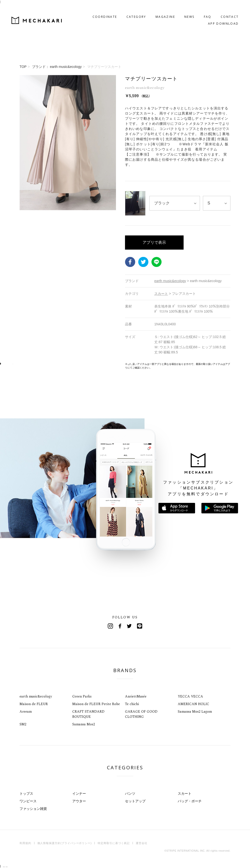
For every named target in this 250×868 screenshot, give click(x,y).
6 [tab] (18, 364)
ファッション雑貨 (33, 809)
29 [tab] (103, 364)
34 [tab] (121, 364)
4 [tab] (11, 364)
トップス (26, 794)
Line (140, 626)
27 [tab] (95, 364)
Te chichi (132, 704)
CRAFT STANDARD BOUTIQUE (88, 714)
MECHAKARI (45, 12)
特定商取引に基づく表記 (114, 843)
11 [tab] (37, 364)
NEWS (181, 9)
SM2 (23, 724)
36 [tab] (128, 364)
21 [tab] (73, 364)
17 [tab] (59, 364)
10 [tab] (33, 364)
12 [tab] (40, 364)
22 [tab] (77, 364)
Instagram (110, 626)
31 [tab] (110, 364)
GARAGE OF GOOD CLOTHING (141, 714)
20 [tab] (70, 364)
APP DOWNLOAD (215, 16)
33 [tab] (117, 364)
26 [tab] (92, 364)
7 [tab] (22, 364)
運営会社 (142, 843)
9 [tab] (29, 364)
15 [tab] (51, 364)
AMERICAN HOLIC (193, 704)
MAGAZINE (157, 9)
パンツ (130, 794)
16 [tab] (55, 364)
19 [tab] (66, 364)
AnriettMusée (136, 696)
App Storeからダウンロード (177, 508)
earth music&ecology (36, 696)
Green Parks (82, 696)
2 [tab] (4, 364)
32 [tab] (114, 364)
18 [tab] (62, 364)
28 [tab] (99, 364)
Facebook (130, 262)
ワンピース (28, 801)
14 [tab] (48, 364)
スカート (185, 794)
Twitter (143, 262)
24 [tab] (84, 364)
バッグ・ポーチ (190, 801)
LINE (156, 262)
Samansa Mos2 (84, 724)
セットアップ (135, 801)
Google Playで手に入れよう (220, 508)
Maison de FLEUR (34, 704)
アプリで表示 (154, 242)
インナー (79, 794)
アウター (79, 801)
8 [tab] (26, 364)
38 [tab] (136, 364)
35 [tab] (125, 364)
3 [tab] (7, 364)
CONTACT (221, 9)
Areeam (26, 712)
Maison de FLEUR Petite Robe (96, 704)
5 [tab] (15, 364)
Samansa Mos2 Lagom (195, 712)
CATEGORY (128, 9)
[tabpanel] (68, 222)
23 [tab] (81, 364)
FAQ (199, 9)
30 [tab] (106, 364)
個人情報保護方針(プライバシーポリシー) (65, 843)
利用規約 (25, 843)
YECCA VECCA (190, 696)
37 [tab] (132, 364)
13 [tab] (44, 364)
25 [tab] (88, 364)
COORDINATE (97, 9)
